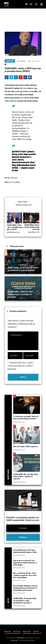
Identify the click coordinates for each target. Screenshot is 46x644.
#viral (33, 165)
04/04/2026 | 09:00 (19, 482)
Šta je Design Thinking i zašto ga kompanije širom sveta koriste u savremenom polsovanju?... (25, 588)
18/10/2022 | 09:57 (33, 61)
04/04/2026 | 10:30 (19, 450)
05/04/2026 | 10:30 (19, 568)
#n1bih (15, 168)
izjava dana (23, 202)
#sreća (21, 160)
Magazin (7, 631)
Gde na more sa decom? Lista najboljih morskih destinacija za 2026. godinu (25, 563)
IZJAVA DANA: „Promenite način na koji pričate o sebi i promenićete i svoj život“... (25, 601)
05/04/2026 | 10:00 (19, 580)
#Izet (33, 162)
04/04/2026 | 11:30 (19, 422)
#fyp (14, 165)
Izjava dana (10, 61)
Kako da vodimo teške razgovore (25, 446)
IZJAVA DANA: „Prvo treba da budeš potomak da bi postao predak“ (23, 269)
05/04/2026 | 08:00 (19, 605)
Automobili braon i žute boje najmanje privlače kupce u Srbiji (25, 551)
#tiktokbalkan (23, 165)
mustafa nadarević (24, 205)
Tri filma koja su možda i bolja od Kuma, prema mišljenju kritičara (26, 417)
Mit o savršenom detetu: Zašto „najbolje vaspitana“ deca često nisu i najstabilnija (25, 575)
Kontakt (36, 631)
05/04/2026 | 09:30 (19, 593)
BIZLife (23, 61)
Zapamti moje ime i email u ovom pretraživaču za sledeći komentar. (21, 366)
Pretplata (17, 631)
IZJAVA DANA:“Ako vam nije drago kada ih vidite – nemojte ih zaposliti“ (26, 476)
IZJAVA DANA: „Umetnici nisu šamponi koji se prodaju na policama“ (20, 294)
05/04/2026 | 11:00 (19, 555)
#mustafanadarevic (21, 162)
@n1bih (16, 152)
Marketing (27, 631)
